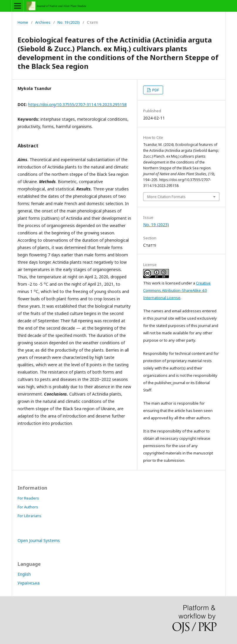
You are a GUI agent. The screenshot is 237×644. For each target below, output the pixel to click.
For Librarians (29, 516)
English (24, 574)
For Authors (28, 507)
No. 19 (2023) (69, 22)
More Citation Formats (166, 197)
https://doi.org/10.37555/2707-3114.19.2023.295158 (77, 104)
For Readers (28, 498)
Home (23, 22)
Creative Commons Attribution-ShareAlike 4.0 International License (177, 290)
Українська (29, 583)
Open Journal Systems (39, 540)
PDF (155, 90)
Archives (43, 22)
